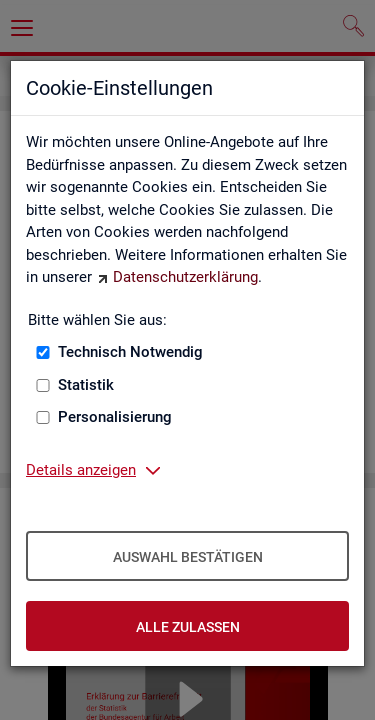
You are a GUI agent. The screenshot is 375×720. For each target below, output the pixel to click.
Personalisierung (115, 417)
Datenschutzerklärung (185, 277)
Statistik (86, 385)
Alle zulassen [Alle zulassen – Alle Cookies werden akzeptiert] (188, 627)
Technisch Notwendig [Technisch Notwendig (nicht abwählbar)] (130, 352)
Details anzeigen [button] (81, 470)
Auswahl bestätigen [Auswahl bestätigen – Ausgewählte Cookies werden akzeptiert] (188, 557)
